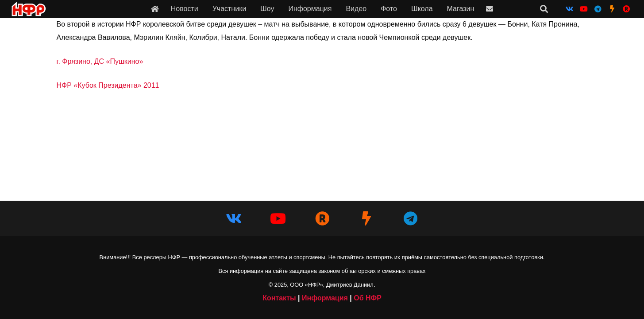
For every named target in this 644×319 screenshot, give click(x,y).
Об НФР (368, 298)
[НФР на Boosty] (612, 9)
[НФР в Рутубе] (322, 218)
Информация (325, 298)
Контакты (279, 298)
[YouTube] (584, 9)
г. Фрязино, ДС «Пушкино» (100, 61)
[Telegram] (598, 9)
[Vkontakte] (570, 9)
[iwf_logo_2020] (28, 9)
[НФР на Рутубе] (626, 9)
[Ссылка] (155, 9)
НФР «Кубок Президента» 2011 (108, 85)
